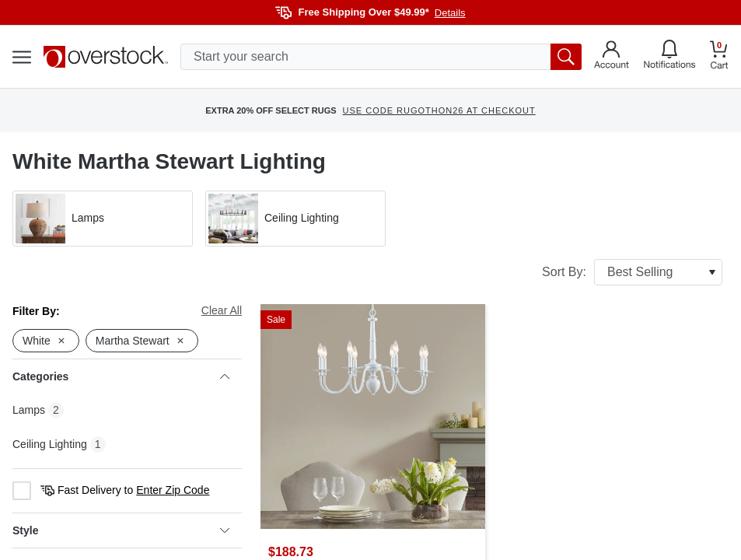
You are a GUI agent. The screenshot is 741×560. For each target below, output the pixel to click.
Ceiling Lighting (50, 444)
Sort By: (632, 272)
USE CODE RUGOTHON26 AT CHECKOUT (439, 110)
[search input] (381, 57)
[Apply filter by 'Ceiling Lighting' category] (295, 219)
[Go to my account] (612, 57)
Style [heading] (121, 530)
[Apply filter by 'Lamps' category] (103, 219)
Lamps (29, 410)
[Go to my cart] (719, 57)
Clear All (222, 310)
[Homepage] (106, 57)
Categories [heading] (121, 376)
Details (450, 13)
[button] (103, 219)
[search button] (566, 57)
